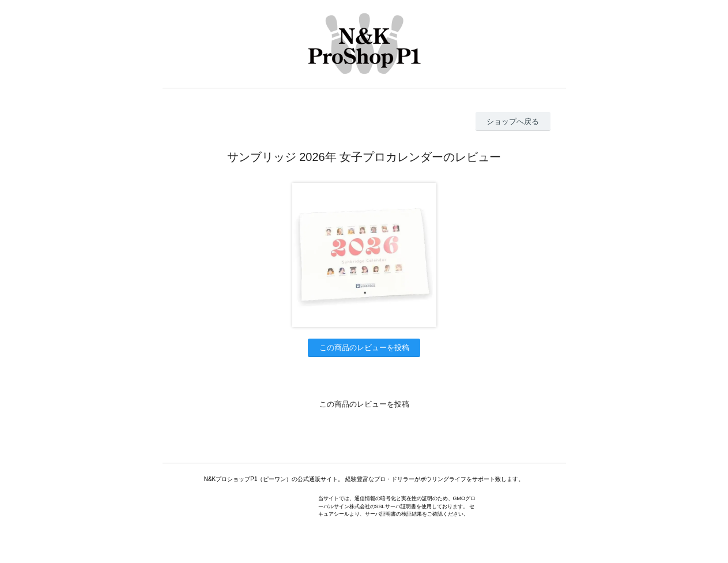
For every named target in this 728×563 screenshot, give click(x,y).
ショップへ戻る (513, 121)
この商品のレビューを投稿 (364, 348)
